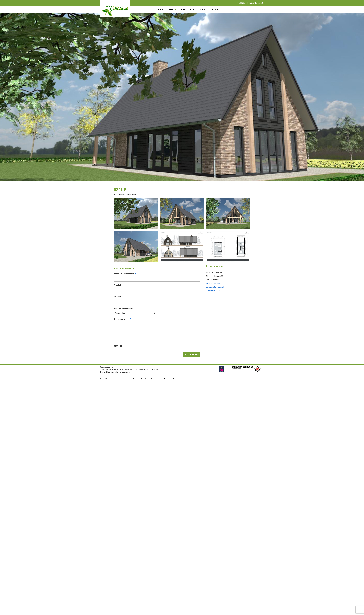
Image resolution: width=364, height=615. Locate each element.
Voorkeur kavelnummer (123, 308)
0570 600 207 (240, 3)
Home (161, 10)
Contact (214, 10)
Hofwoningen (187, 10)
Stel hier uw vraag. (122, 319)
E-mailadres (119, 285)
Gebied (171, 10)
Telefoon (118, 297)
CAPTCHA (118, 346)
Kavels (202, 10)
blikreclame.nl (160, 379)
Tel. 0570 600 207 (213, 283)
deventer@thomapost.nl (255, 3)
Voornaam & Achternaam (125, 274)
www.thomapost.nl (213, 291)
